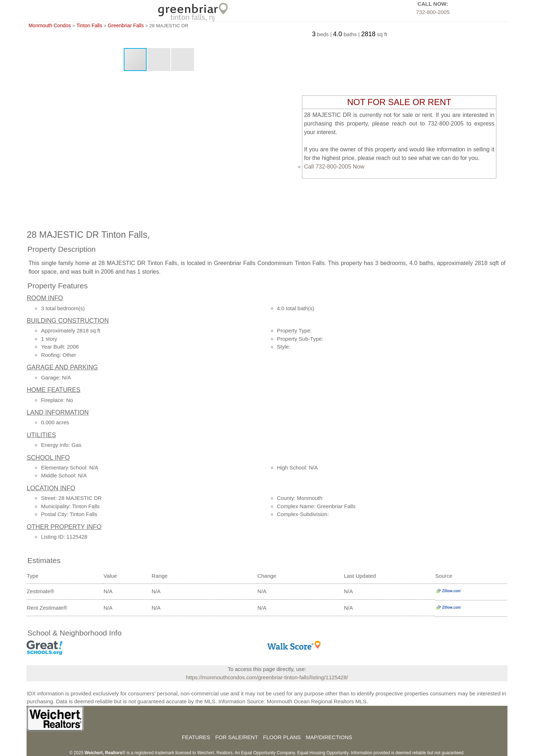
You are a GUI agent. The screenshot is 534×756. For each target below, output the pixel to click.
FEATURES (196, 737)
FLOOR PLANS (282, 737)
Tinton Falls (89, 25)
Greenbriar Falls (126, 25)
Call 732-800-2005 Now (334, 167)
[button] (159, 60)
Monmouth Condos (49, 25)
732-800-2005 (433, 12)
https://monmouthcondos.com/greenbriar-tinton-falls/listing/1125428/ (267, 677)
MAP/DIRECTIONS (329, 737)
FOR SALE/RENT (237, 737)
